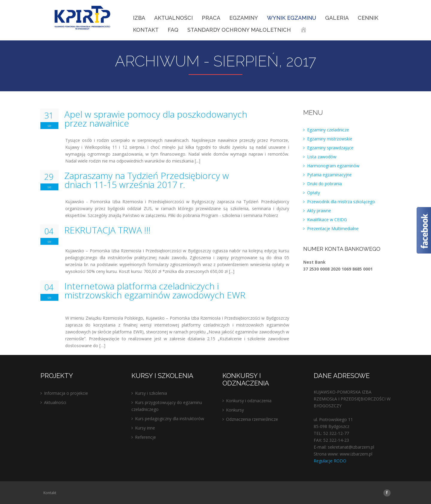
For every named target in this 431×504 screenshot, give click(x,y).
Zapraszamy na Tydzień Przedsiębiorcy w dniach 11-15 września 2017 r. (147, 180)
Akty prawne (319, 211)
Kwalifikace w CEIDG (327, 220)
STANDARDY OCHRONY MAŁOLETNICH (239, 30)
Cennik (368, 18)
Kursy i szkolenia (151, 393)
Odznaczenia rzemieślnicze (252, 419)
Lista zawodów (322, 157)
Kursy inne (145, 428)
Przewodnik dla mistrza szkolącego (341, 202)
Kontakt (146, 30)
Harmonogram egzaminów (333, 166)
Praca (211, 18)
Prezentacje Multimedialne (333, 229)
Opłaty (314, 193)
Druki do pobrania (324, 184)
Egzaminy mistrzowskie (330, 139)
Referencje (145, 437)
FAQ (173, 30)
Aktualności (173, 18)
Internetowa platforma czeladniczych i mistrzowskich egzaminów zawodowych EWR (155, 291)
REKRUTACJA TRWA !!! (107, 230)
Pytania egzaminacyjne (329, 175)
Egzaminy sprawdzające (330, 148)
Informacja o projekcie (66, 393)
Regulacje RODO (330, 461)
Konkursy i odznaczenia (249, 401)
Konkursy (235, 410)
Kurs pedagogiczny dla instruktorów (170, 419)
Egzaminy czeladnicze (328, 130)
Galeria (337, 18)
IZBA (139, 18)
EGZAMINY (244, 18)
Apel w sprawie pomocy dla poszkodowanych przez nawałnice (156, 119)
